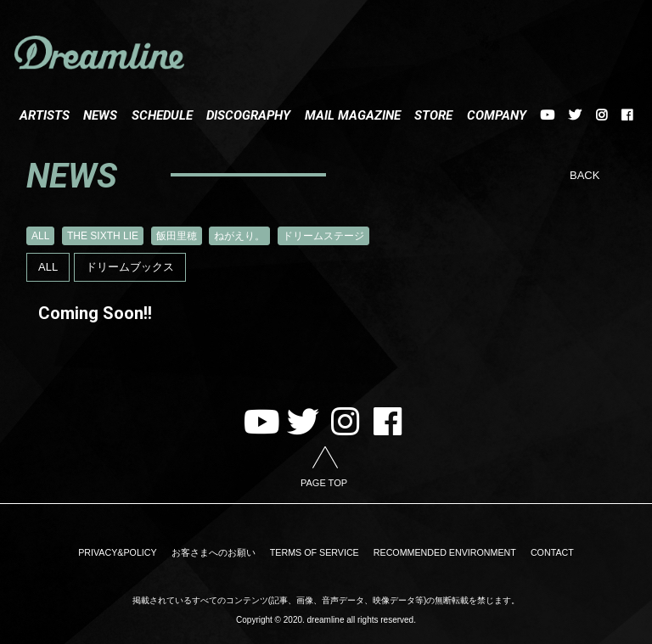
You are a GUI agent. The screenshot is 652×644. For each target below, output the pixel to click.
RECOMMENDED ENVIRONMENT (434, 553)
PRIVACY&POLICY (136, 553)
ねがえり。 (239, 236)
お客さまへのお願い (222, 553)
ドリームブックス (130, 267)
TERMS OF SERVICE (314, 553)
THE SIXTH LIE (103, 236)
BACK (585, 175)
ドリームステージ (323, 236)
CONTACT (532, 553)
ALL (40, 236)
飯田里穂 (177, 236)
